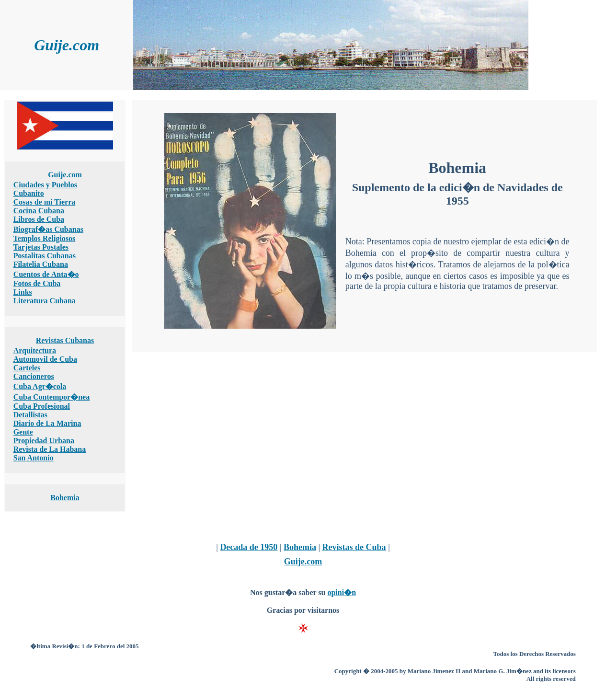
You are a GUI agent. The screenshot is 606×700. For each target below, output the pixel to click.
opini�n (342, 592)
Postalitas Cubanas (45, 256)
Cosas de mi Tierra (45, 202)
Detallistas (30, 415)
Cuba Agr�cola (40, 386)
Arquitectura (35, 350)
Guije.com (65, 175)
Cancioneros (34, 376)
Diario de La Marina (47, 423)
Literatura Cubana (45, 301)
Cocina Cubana (39, 211)
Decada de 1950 (249, 547)
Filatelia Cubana (41, 264)
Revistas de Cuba (354, 547)
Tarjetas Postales (41, 247)
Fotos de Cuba (37, 283)
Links (23, 292)
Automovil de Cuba (45, 359)
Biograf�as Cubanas (48, 229)
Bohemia (65, 498)
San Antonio (34, 458)
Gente (23, 432)
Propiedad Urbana (44, 441)
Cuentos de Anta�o (46, 274)
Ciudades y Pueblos (45, 185)
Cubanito (29, 193)
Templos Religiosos (45, 238)
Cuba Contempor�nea (52, 397)
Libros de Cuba (39, 219)
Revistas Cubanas (65, 340)
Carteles (27, 368)
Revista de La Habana (50, 449)
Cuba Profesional (42, 406)
